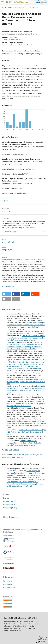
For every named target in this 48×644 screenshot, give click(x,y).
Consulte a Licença (8, 286)
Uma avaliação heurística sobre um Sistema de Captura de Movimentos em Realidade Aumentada (26, 482)
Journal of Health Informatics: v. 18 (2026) (23, 328)
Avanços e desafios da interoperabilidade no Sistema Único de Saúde (24, 442)
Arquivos (11, 7)
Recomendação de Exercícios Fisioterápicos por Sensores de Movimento (26, 472)
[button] (7, 294)
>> (18, 450)
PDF (7, 201)
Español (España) (10, 501)
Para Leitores (8, 581)
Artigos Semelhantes (11, 310)
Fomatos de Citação (10, 232)
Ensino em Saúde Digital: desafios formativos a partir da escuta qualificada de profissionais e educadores (26, 325)
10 (15, 450)
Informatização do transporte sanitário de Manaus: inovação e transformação (26, 363)
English (6, 498)
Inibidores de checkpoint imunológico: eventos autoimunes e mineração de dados (25, 402)
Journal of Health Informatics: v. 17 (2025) (22, 340)
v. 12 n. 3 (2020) (22, 7)
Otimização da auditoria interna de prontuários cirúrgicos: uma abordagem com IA (26, 337)
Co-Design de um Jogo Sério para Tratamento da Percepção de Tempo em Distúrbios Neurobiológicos (25, 380)
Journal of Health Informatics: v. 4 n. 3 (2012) (25, 485)
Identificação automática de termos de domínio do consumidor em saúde (26, 388)
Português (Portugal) (11, 508)
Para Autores (7, 584)
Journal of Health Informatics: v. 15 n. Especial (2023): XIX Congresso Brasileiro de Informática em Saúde (26, 425)
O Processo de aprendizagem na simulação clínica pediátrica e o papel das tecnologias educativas (24, 344)
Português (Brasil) (10, 505)
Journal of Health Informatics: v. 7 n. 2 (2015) (24, 475)
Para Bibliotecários (9, 588)
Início (4, 7)
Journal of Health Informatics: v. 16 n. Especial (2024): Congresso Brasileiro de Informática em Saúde (25, 366)
